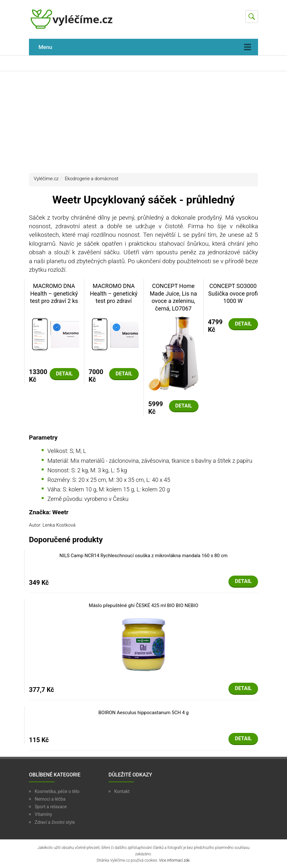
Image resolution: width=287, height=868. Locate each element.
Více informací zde (174, 860)
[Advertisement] (143, 122)
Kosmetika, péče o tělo (57, 791)
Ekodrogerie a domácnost (92, 179)
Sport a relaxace (51, 807)
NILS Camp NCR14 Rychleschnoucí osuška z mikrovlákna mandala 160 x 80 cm (143, 556)
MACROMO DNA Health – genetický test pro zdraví (114, 293)
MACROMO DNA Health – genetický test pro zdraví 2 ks (54, 293)
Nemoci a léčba (50, 799)
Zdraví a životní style (55, 822)
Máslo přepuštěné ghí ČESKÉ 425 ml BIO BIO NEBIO (143, 605)
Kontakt (122, 791)
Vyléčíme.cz (46, 179)
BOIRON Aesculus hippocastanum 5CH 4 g (143, 713)
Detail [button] (64, 374)
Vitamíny (43, 814)
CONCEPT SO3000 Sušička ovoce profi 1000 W (233, 293)
